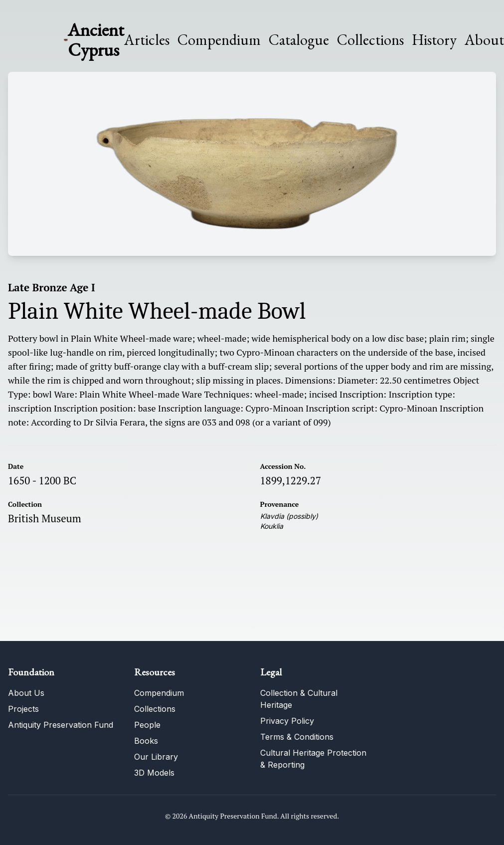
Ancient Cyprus (96, 40)
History (434, 40)
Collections (370, 40)
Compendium (219, 40)
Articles (147, 40)
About (484, 40)
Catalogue (299, 40)
